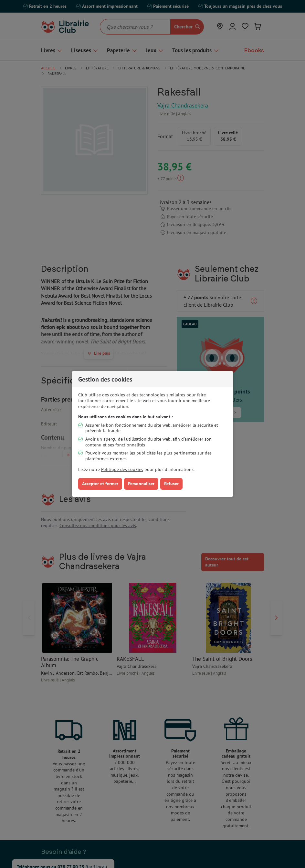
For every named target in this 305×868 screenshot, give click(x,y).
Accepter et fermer (100, 484)
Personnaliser (141, 484)
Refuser (171, 484)
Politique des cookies (122, 469)
